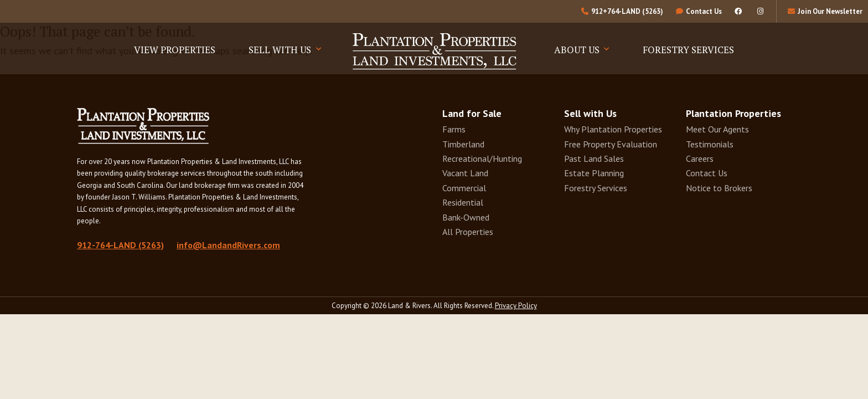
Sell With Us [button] (281, 50)
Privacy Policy (516, 306)
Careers (700, 158)
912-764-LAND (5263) (120, 245)
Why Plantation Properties (613, 129)
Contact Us (707, 173)
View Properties (175, 50)
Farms (454, 129)
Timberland (463, 144)
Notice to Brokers (719, 188)
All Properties (468, 232)
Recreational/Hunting (482, 158)
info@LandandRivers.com (228, 245)
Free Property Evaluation (611, 144)
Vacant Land (465, 173)
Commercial (464, 188)
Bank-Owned (466, 217)
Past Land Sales (594, 158)
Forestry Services (688, 50)
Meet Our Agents (717, 129)
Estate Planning (594, 173)
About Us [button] (578, 50)
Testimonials (710, 144)
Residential (463, 202)
